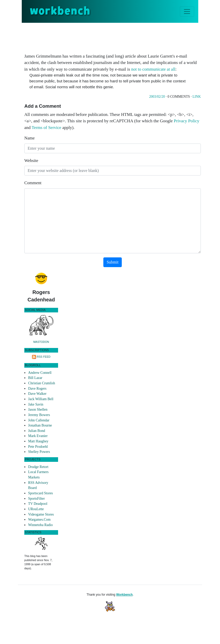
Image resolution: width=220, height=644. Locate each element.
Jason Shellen (38, 410)
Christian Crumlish (42, 383)
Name (30, 138)
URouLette (36, 509)
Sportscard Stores (41, 493)
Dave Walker (37, 394)
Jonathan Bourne (40, 425)
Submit (113, 262)
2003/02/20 (157, 97)
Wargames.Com (39, 520)
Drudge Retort (38, 467)
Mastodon (41, 342)
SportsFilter (36, 499)
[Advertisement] (117, 37)
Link (197, 97)
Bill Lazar (35, 378)
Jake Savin (36, 404)
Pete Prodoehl (38, 447)
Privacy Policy (186, 121)
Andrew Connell (40, 373)
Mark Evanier (38, 436)
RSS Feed (44, 357)
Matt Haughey (38, 441)
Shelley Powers (39, 452)
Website (31, 161)
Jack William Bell (41, 399)
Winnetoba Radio (40, 525)
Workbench (124, 595)
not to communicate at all (153, 69)
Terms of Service (47, 128)
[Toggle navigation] (187, 12)
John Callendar (39, 420)
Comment (33, 183)
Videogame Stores (41, 514)
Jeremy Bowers (39, 415)
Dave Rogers (37, 389)
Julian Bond (37, 431)
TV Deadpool (38, 504)
